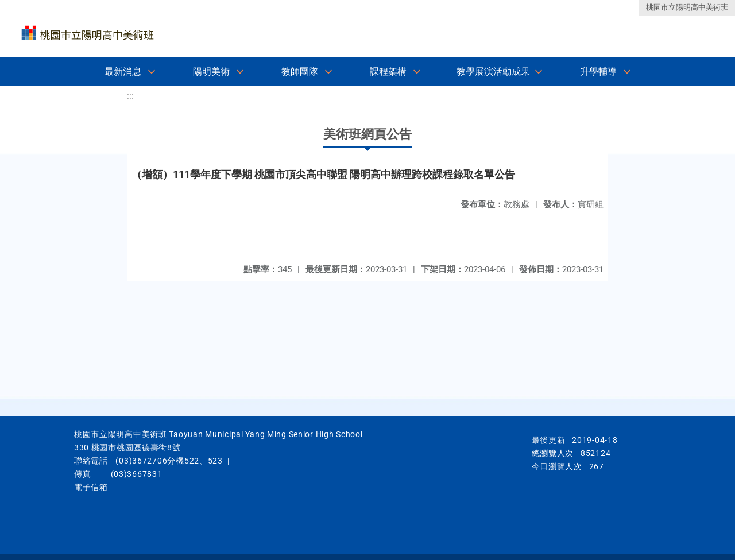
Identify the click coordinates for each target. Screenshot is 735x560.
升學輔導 (598, 72)
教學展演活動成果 (493, 72)
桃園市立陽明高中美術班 (687, 7)
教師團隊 (300, 72)
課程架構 (388, 72)
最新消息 (123, 72)
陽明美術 (211, 72)
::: (130, 96)
